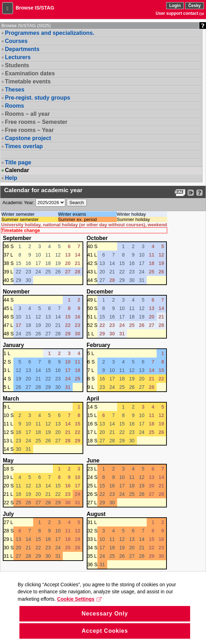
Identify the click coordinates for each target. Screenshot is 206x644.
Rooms (14, 106)
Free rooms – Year (29, 130)
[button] (8, 8)
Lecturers (18, 57)
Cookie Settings (80, 610)
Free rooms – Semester (36, 122)
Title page (18, 162)
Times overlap (24, 146)
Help (11, 178)
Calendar (17, 170)
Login (175, 6)
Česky (195, 6)
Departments (22, 49)
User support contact (177, 13)
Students (17, 65)
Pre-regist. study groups (38, 98)
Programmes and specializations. (50, 33)
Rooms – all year (27, 114)
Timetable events (28, 81)
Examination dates (30, 73)
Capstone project (28, 138)
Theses (15, 90)
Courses (16, 41)
